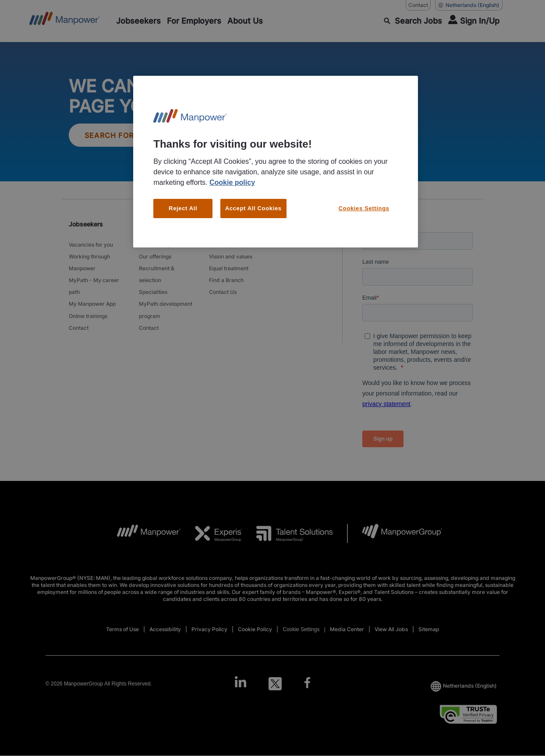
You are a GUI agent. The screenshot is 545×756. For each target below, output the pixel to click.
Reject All (183, 208)
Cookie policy (232, 182)
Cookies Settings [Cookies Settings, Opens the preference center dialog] (364, 208)
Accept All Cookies (253, 208)
